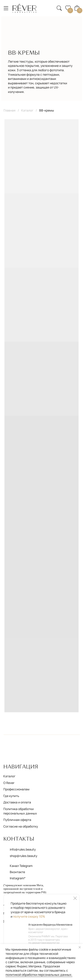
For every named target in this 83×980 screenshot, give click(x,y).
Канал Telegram (21, 866)
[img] (25, 8)
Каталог (27, 110)
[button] (49, 5)
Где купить (11, 796)
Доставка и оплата (17, 802)
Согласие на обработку (21, 826)
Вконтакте (17, 872)
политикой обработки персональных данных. (39, 975)
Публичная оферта (17, 820)
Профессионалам (16, 789)
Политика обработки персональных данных (20, 811)
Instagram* (18, 878)
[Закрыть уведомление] (80, 947)
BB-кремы (47, 110)
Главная (10, 110)
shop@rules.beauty (24, 856)
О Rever (9, 783)
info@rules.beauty (23, 849)
